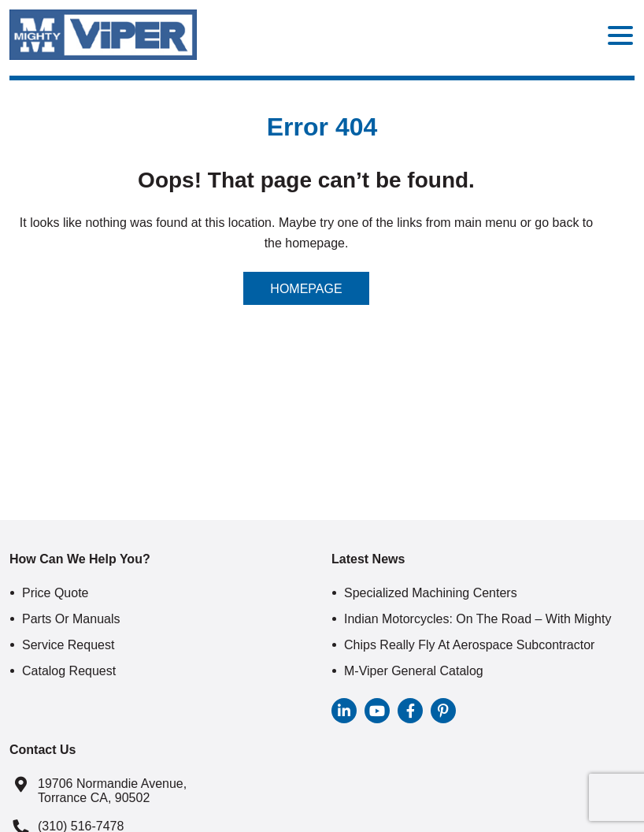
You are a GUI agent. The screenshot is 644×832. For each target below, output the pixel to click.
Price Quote (55, 593)
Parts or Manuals (71, 619)
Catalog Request (69, 671)
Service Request (68, 645)
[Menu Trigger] (620, 35)
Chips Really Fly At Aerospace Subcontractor (469, 645)
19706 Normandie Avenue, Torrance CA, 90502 (112, 791)
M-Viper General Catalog (414, 671)
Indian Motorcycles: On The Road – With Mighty (477, 619)
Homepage (306, 289)
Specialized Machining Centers (431, 593)
